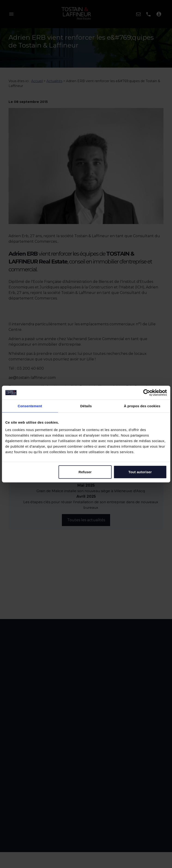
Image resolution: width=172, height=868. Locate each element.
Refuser (85, 472)
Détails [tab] (86, 406)
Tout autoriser (140, 472)
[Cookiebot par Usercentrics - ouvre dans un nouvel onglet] (146, 393)
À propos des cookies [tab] (142, 406)
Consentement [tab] (30, 406)
